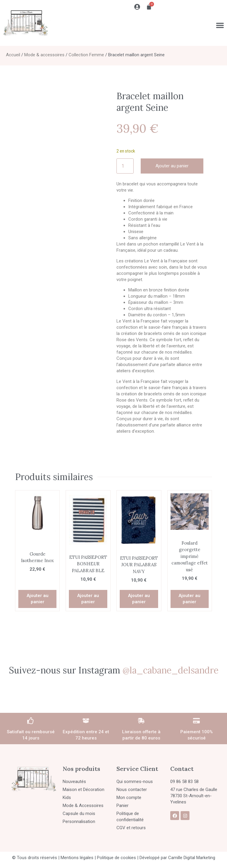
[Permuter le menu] (220, 25)
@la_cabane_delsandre (171, 670)
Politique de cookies (116, 858)
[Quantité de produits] (125, 166)
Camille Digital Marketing (192, 858)
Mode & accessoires (44, 55)
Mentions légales (77, 858)
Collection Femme (86, 55)
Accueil (13, 55)
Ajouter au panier (172, 166)
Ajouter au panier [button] (38, 599)
